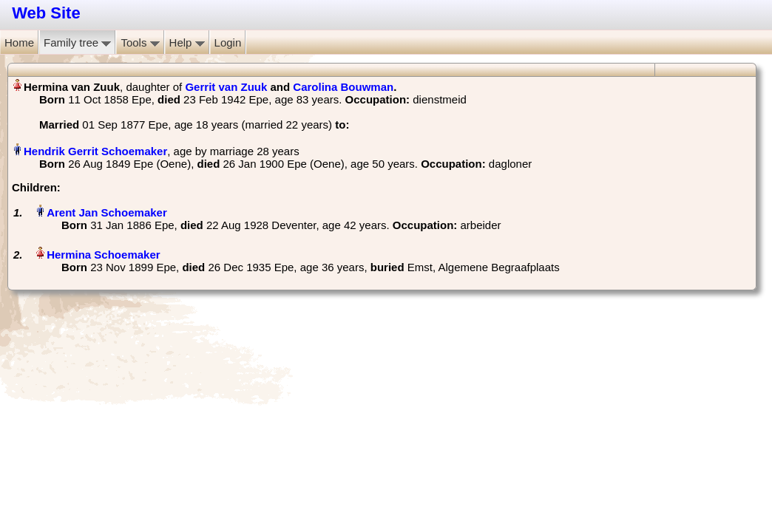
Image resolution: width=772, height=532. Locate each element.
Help (187, 42)
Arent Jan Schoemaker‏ (107, 212)
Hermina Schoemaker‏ (103, 255)
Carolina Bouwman (343, 87)
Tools (140, 42)
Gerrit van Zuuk (226, 87)
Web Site (46, 13)
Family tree (77, 42)
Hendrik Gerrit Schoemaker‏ (95, 151)
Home (19, 42)
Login (228, 42)
